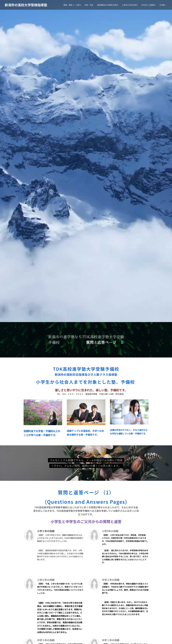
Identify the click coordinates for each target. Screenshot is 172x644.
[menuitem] (72, 5)
